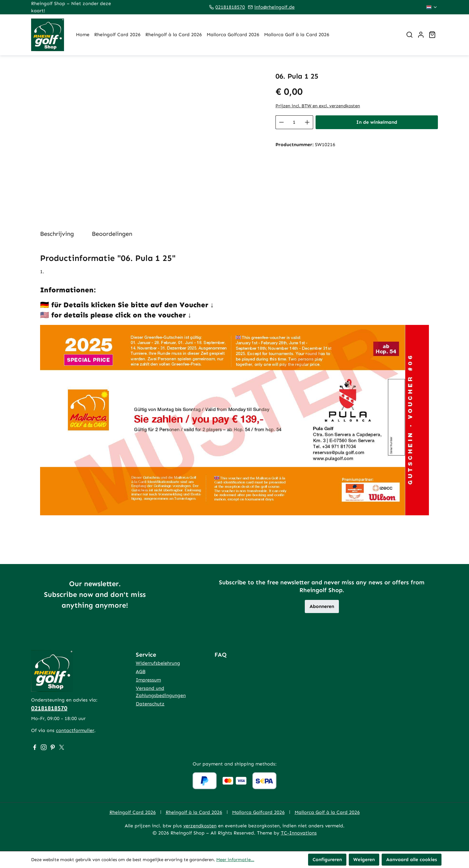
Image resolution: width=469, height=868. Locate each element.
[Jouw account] (421, 35)
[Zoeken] (409, 35)
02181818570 (230, 7)
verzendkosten (200, 826)
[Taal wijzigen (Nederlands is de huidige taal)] (432, 7)
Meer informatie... (235, 860)
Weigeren (364, 859)
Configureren (327, 859)
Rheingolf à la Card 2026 (194, 812)
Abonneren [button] (322, 606)
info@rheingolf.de (274, 7)
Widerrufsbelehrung (158, 663)
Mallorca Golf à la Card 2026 (327, 812)
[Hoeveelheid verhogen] (307, 122)
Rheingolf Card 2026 (133, 812)
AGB (141, 671)
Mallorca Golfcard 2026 (258, 812)
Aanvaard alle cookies (412, 859)
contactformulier (75, 730)
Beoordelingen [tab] (112, 234)
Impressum (148, 680)
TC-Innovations (299, 833)
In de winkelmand (377, 122)
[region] (147, 136)
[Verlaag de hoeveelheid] (281, 122)
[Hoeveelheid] (294, 122)
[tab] (57, 234)
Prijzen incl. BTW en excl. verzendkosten (318, 106)
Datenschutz (150, 704)
